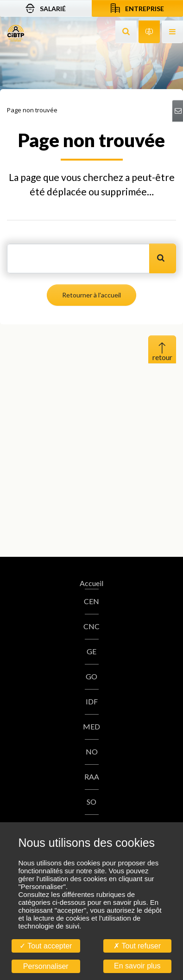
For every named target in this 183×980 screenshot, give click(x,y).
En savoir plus (137, 966)
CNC (91, 626)
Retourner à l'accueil (91, 295)
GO (91, 676)
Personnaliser (46, 966)
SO (91, 802)
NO (92, 751)
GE (91, 651)
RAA (92, 777)
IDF (92, 701)
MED (91, 726)
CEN (91, 601)
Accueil (91, 583)
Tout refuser (137, 946)
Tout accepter (46, 946)
